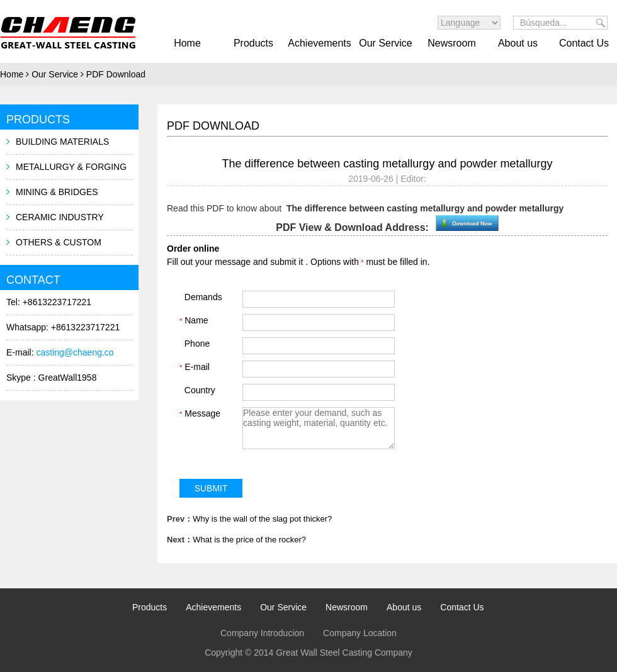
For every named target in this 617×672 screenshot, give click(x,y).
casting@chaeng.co (75, 352)
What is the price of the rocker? (249, 540)
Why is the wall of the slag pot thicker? (262, 519)
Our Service (385, 43)
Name (194, 320)
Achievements (320, 43)
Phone (195, 344)
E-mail (195, 367)
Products (253, 43)
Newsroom (451, 43)
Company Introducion (262, 633)
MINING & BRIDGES (57, 192)
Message (200, 413)
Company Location (360, 633)
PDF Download (116, 74)
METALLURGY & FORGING (71, 167)
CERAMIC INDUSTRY (60, 217)
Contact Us (584, 43)
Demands (201, 297)
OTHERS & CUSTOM (59, 242)
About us (518, 43)
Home (187, 43)
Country (197, 390)
